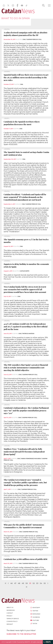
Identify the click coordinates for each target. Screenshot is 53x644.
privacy (9, 616)
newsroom (11, 610)
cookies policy (12, 621)
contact (10, 613)
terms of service (13, 619)
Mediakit (10, 624)
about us (10, 607)
